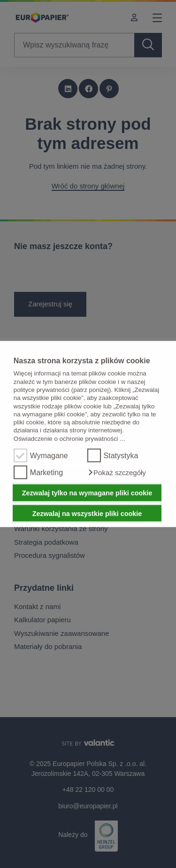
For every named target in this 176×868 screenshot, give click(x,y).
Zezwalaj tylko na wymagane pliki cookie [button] (87, 493)
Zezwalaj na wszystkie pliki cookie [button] (87, 513)
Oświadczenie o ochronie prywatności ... (69, 438)
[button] (117, 473)
